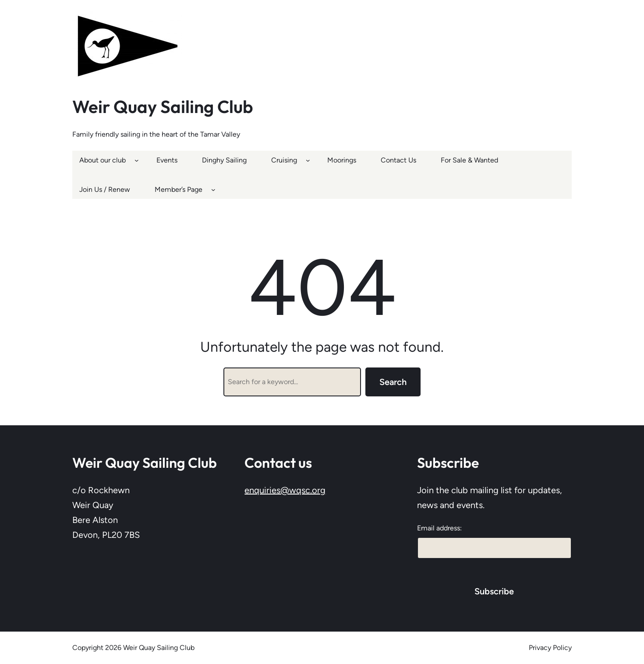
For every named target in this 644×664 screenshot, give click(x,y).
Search (393, 382)
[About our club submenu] (137, 160)
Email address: (439, 528)
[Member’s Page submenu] (213, 190)
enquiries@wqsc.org (285, 490)
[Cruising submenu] (308, 160)
